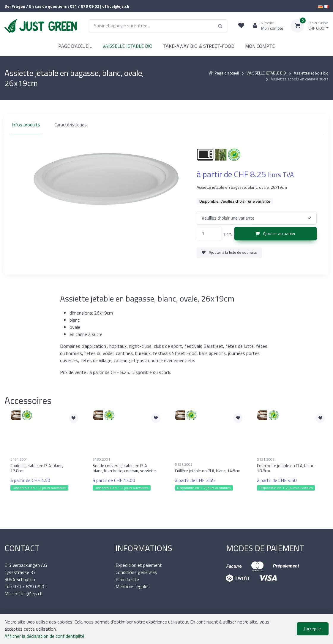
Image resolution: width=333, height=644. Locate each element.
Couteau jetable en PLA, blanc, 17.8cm (37, 468)
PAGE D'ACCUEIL (75, 46)
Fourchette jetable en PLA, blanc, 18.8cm (286, 468)
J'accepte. (313, 629)
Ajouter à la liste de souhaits (229, 252)
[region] (166, 125)
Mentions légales (133, 586)
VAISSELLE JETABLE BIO (127, 46)
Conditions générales (136, 572)
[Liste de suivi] (241, 26)
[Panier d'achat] (310, 26)
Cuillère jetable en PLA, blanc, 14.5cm (208, 471)
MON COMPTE (260, 46)
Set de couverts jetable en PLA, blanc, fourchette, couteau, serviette (124, 468)
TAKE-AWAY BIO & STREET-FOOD (199, 46)
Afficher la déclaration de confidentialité (44, 636)
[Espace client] (266, 26)
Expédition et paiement (139, 565)
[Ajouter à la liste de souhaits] (74, 418)
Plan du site (127, 579)
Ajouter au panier (276, 233)
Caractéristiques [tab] (71, 125)
